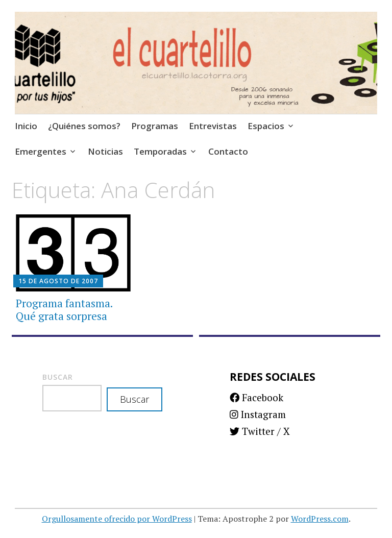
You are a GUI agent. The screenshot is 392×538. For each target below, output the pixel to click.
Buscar (58, 377)
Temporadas (160, 151)
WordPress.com (320, 519)
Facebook (256, 397)
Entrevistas (213, 126)
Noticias (105, 151)
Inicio (26, 126)
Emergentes (41, 151)
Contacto (228, 151)
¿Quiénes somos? (84, 126)
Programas (155, 126)
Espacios (266, 126)
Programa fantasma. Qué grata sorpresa (64, 310)
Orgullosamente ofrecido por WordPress (117, 519)
